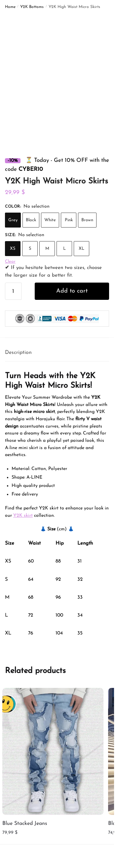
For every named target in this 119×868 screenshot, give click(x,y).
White (50, 220)
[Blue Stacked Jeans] (53, 751)
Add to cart (72, 291)
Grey (13, 220)
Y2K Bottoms (32, 7)
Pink (69, 220)
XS (13, 249)
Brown (87, 220)
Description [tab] (18, 353)
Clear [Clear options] (10, 262)
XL (81, 249)
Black (31, 220)
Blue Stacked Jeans (25, 824)
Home (10, 7)
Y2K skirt (23, 516)
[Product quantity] (13, 291)
